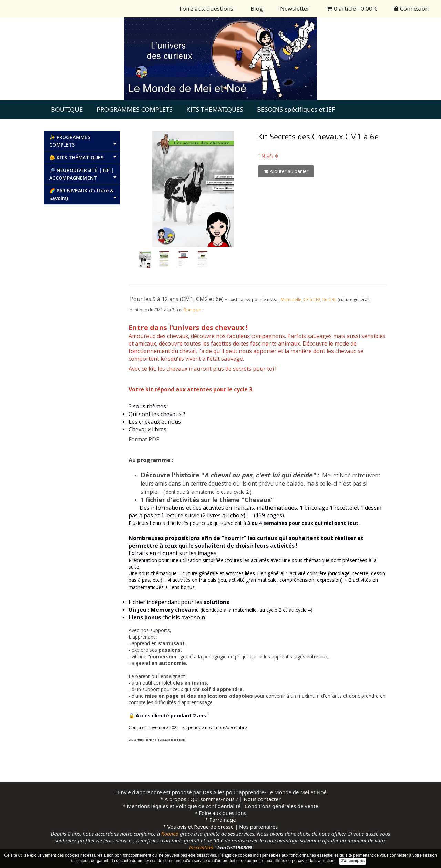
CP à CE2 (312, 300)
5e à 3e (330, 300)
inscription (201, 847)
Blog (257, 8)
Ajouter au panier (286, 171)
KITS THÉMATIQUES (215, 109)
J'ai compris (353, 861)
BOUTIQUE (67, 109)
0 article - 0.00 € (352, 8)
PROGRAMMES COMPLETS (135, 109)
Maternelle (291, 300)
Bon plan (192, 310)
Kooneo (170, 834)
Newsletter (295, 8)
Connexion (412, 8)
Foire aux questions (206, 8)
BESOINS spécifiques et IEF (296, 109)
